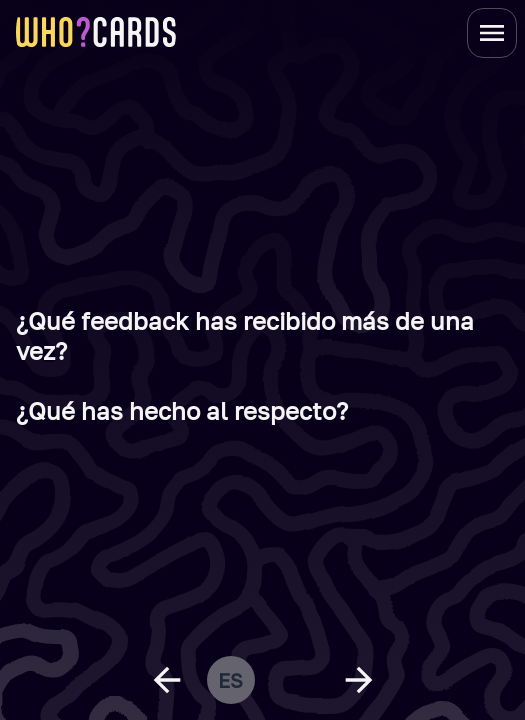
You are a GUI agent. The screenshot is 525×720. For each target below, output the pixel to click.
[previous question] (167, 680)
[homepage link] (96, 32)
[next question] (359, 680)
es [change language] (230, 680)
